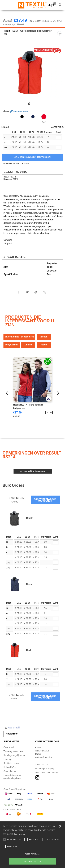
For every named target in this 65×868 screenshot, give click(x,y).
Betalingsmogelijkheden (14, 755)
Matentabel (57, 127)
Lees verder (20, 834)
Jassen (44, 337)
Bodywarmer (12, 345)
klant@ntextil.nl (42, 751)
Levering (7, 759)
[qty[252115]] (58, 137)
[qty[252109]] (58, 148)
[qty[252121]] (58, 143)
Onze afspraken (11, 771)
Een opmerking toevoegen (32, 471)
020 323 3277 (42, 765)
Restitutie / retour (11, 763)
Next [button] (60, 75)
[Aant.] (56, 542)
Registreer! (12, 734)
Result (6, 31)
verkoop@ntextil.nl (44, 757)
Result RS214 (10, 177)
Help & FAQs (9, 767)
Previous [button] (7, 75)
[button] (49, 5)
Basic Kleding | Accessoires (19, 337)
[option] (32, 73)
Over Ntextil (9, 747)
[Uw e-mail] (30, 728)
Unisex (28, 345)
